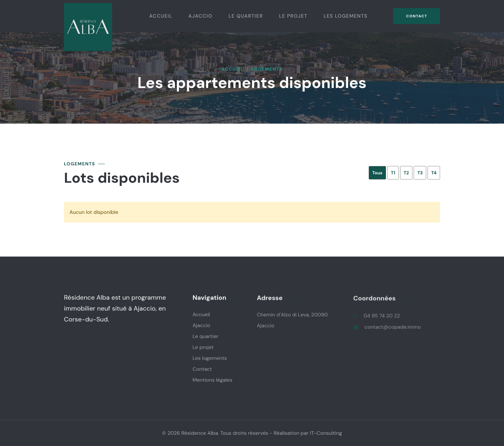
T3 (420, 173)
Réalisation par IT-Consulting (308, 433)
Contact (417, 16)
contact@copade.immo (393, 327)
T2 (406, 173)
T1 (393, 173)
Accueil (161, 16)
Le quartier (246, 16)
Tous (377, 173)
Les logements (346, 16)
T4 (434, 173)
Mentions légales (212, 380)
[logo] (88, 26)
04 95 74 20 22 (382, 316)
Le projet (293, 16)
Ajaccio (200, 16)
